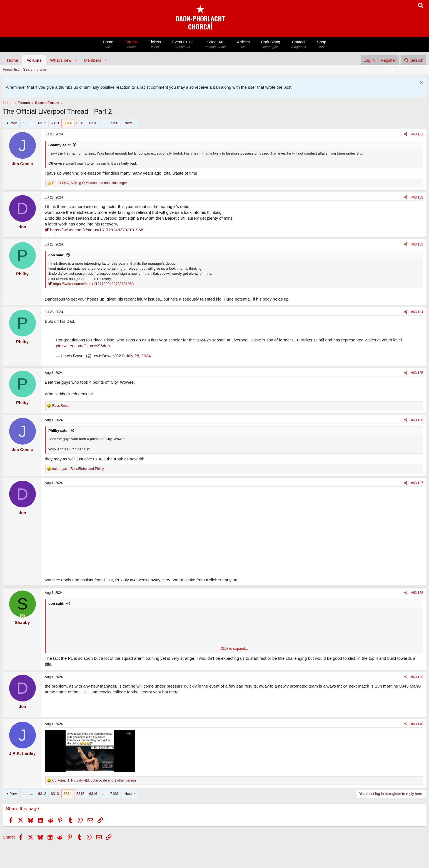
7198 (114, 123)
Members (93, 60)
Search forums (35, 69)
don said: (56, 255)
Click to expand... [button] (234, 648)
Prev (13, 123)
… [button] (32, 123)
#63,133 (417, 244)
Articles (243, 45)
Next (128, 123)
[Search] (414, 60)
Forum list (11, 69)
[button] (76, 60)
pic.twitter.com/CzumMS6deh (83, 346)
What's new (61, 60)
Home (108, 45)
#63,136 (417, 420)
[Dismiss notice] (421, 83)
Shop (322, 45)
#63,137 (417, 483)
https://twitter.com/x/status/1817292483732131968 (94, 230)
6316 (93, 123)
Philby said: (58, 431)
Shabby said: (60, 145)
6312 (42, 123)
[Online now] (22, 616)
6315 (80, 123)
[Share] (406, 134)
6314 (68, 123)
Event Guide (183, 45)
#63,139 (417, 677)
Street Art (215, 45)
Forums (131, 45)
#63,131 (417, 134)
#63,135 (417, 373)
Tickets (155, 45)
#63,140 (417, 724)
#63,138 (417, 593)
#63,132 (417, 197)
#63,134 (417, 312)
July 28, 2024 (138, 356)
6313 (55, 123)
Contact (299, 45)
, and (90, 183)
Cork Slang (271, 45)
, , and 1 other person (94, 780)
